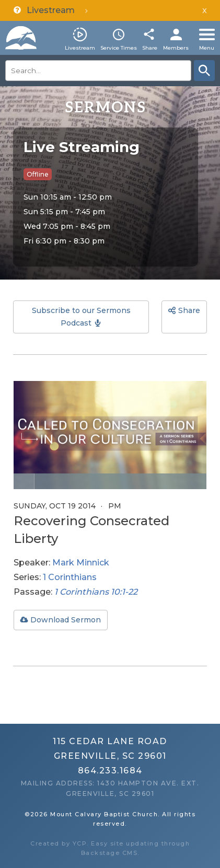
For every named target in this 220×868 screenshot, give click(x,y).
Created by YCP (59, 843)
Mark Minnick (81, 563)
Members (176, 48)
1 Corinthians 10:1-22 (96, 592)
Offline (38, 174)
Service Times (119, 48)
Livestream (80, 48)
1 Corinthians (70, 577)
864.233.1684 (110, 771)
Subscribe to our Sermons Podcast (81, 317)
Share (150, 48)
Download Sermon (66, 620)
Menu (207, 48)
